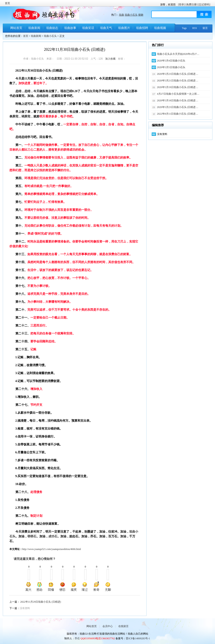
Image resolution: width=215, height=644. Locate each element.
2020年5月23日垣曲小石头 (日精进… (178, 74)
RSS (195, 28)
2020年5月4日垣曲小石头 (171, 61)
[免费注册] (192, 4)
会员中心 (108, 626)
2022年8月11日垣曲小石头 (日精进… (178, 114)
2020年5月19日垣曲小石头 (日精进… (178, 87)
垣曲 (122, 15)
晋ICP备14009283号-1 (138, 638)
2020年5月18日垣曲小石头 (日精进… (178, 100)
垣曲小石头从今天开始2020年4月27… (178, 54)
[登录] (182, 4)
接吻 (141, 15)
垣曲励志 (52, 28)
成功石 (53, 536)
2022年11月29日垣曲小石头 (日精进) (41, 602)
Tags (184, 28)
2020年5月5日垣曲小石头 (171, 67)
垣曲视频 (160, 28)
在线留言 (123, 626)
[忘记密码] (204, 4)
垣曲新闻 (34, 28)
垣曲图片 (124, 28)
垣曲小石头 (131, 15)
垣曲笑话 (88, 28)
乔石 (77, 638)
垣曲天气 (106, 28)
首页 (7, 3)
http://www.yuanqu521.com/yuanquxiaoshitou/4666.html (52, 549)
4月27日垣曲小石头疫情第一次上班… (178, 94)
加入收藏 (110, 59)
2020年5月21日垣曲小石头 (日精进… (178, 81)
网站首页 (16, 28)
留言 (205, 28)
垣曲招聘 (142, 28)
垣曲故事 (70, 28)
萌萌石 (32, 536)
